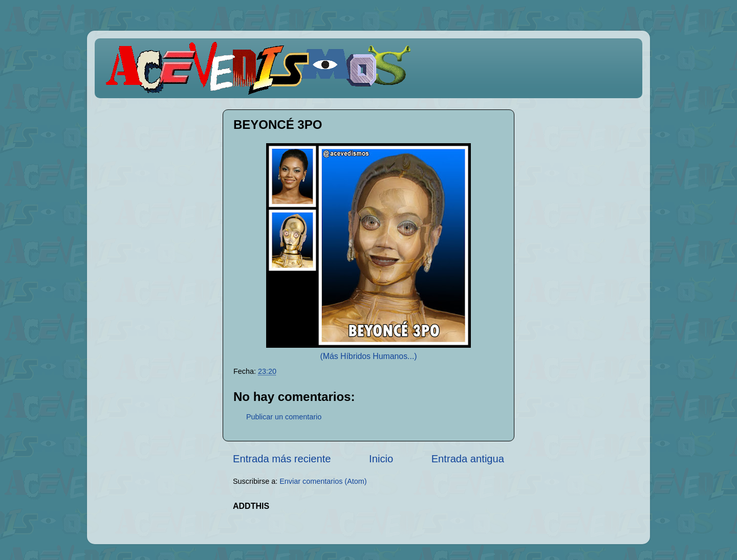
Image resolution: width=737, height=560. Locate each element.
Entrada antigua (468, 459)
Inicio (381, 459)
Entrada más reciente (282, 459)
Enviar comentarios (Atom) (323, 481)
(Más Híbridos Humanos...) (368, 356)
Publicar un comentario (284, 417)
